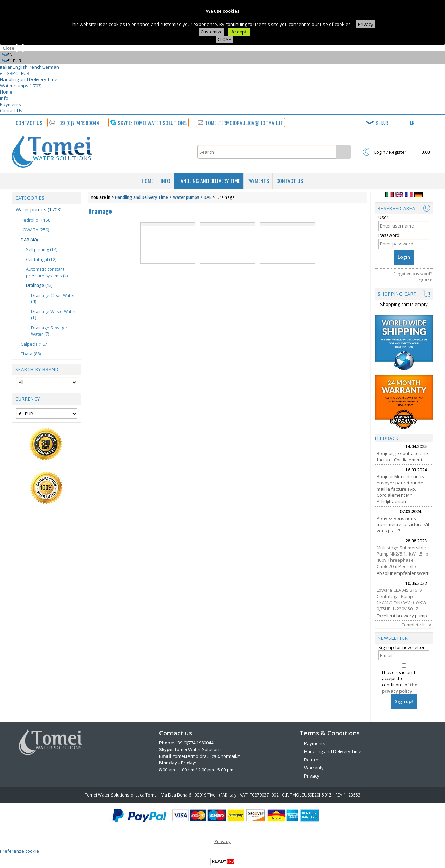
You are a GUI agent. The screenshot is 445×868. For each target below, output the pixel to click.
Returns (312, 760)
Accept (239, 32)
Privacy (366, 24)
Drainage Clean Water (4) (53, 299)
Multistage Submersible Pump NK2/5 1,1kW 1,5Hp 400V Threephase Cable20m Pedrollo (403, 557)
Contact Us (11, 110)
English (20, 67)
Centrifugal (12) (41, 259)
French (35, 67)
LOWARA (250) (35, 230)
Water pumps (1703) (21, 86)
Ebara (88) (31, 354)
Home (6, 92)
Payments (11, 104)
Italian (6, 67)
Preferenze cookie (20, 851)
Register (424, 280)
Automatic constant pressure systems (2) (47, 272)
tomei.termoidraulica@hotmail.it (206, 756)
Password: (389, 235)
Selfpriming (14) (42, 249)
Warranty (314, 768)
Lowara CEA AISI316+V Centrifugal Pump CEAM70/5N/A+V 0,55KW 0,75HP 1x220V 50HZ (402, 599)
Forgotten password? (412, 274)
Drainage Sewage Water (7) (49, 331)
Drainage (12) (39, 285)
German (50, 67)
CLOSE (224, 39)
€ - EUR (22, 73)
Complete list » (416, 625)
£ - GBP (8, 73)
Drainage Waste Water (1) (54, 315)
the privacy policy (400, 688)
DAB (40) (29, 240)
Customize (212, 32)
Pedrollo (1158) (36, 220)
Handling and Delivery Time (29, 79)
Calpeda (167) (35, 344)
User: (384, 217)
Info (4, 98)
